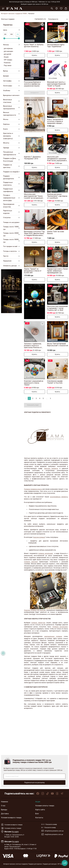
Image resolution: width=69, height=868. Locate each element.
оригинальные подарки (53, 636)
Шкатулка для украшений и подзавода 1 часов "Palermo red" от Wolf (57, 308)
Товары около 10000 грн (12, 228)
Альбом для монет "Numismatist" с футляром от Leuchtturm (57, 196)
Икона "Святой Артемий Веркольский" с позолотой (58, 345)
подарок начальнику (46, 553)
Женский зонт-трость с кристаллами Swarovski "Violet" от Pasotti (56, 84)
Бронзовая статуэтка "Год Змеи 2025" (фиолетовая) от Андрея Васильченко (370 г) (34, 233)
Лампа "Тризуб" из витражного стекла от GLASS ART (33, 271)
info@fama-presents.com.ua (52, 831)
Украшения (12, 261)
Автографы (12, 81)
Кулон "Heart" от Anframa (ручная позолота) (34, 46)
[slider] (4, 38)
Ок (18, 34)
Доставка (5, 814)
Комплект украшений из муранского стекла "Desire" (34, 383)
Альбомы (12, 91)
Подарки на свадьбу (12, 172)
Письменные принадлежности (12, 153)
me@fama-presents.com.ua (52, 834)
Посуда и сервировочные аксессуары (12, 198)
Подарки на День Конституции (12, 160)
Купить (34, 55)
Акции (38, 802)
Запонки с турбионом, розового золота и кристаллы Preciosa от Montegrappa (33, 346)
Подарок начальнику (60, 627)
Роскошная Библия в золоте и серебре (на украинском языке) (32, 84)
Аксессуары (12, 86)
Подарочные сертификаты (12, 190)
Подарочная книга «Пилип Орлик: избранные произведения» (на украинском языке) (58, 271)
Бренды (4, 810)
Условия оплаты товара (45, 806)
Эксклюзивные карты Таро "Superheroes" (56, 46)
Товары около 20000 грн (12, 234)
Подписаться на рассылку (34, 782)
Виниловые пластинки (12, 101)
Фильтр (11, 45)
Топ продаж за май (12, 246)
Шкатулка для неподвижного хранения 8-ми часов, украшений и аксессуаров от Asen (57, 159)
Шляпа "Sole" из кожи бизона (56, 232)
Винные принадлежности (12, 114)
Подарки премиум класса (33, 489)
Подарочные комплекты (12, 184)
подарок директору (38, 623)
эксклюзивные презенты (59, 497)
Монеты (12, 143)
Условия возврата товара (11, 818)
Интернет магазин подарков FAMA (14, 14)
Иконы (12, 119)
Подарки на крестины (12, 166)
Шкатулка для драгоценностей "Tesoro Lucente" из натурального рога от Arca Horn (34, 196)
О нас (3, 806)
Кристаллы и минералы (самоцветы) (12, 136)
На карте (15, 832)
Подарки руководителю (12, 177)
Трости (12, 256)
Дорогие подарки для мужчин (35, 610)
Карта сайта (40, 810)
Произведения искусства (12, 206)
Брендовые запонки (12, 95)
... (47, 398)
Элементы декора (12, 266)
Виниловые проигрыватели (12, 107)
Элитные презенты (51, 468)
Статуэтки (12, 218)
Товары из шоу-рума (12, 222)
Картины (12, 124)
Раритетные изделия (12, 212)
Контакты (39, 818)
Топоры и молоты (12, 251)
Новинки (4, 802)
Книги (12, 129)
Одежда (12, 148)
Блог (37, 814)
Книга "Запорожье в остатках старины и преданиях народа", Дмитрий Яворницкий (56, 121)
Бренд (12, 71)
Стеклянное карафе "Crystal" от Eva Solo (55, 382)
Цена (11, 30)
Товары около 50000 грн (12, 241)
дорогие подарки (39, 537)
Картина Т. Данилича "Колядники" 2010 (32, 158)
